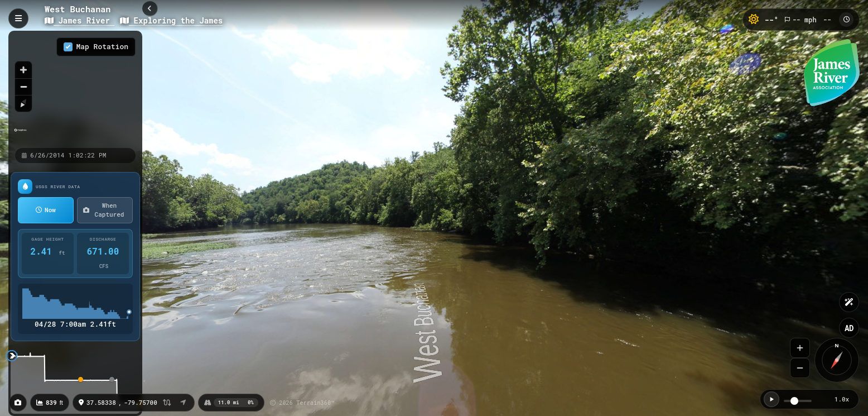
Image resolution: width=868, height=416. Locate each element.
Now (46, 210)
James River (79, 20)
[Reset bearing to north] (23, 103)
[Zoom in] (23, 70)
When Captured (103, 210)
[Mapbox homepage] (20, 135)
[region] (75, 89)
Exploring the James (171, 20)
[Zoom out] (23, 87)
